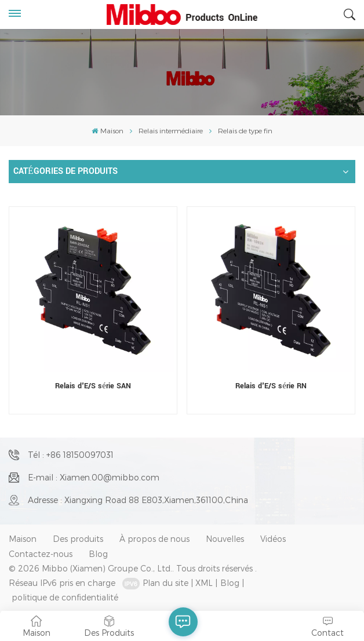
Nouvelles (225, 539)
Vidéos (273, 539)
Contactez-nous (41, 554)
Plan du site (165, 583)
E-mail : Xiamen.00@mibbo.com (94, 477)
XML (204, 583)
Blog (98, 554)
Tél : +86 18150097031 (71, 455)
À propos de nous (154, 539)
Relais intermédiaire (171, 130)
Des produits (78, 539)
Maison (107, 130)
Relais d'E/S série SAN (93, 386)
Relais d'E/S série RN (271, 386)
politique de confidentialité (65, 597)
